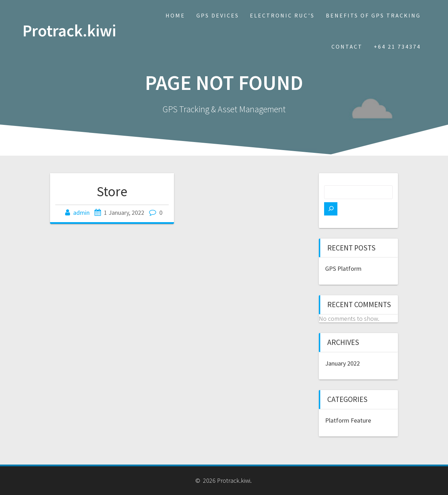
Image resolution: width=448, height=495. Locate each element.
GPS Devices (218, 15)
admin (81, 213)
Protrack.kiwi (69, 31)
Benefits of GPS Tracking (373, 15)
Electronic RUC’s (282, 15)
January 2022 (342, 363)
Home (175, 15)
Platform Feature (348, 420)
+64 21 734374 (397, 47)
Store (112, 191)
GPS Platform (343, 268)
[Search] (331, 209)
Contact (347, 47)
